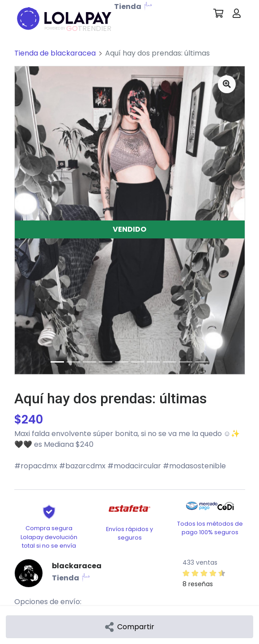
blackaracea (77, 566)
